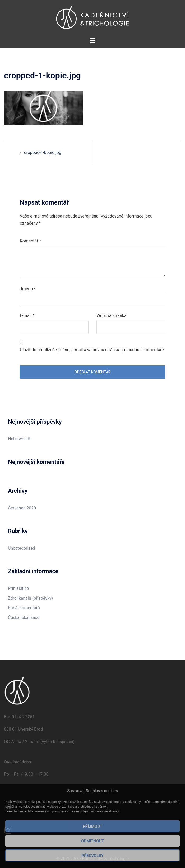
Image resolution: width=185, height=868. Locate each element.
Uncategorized (22, 548)
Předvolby (92, 856)
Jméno (28, 289)
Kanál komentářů (24, 608)
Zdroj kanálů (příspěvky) (30, 598)
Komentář (31, 241)
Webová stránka (112, 316)
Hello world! (19, 439)
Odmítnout (92, 841)
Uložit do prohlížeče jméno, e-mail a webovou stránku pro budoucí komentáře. (92, 350)
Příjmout (92, 826)
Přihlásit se (18, 588)
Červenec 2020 (22, 508)
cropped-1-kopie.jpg (43, 153)
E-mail (27, 316)
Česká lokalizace (24, 618)
